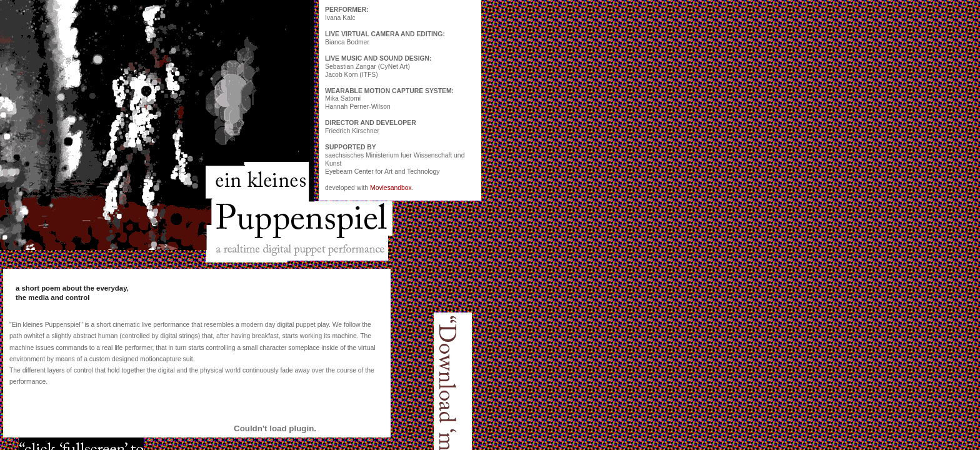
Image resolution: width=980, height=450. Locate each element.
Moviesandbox (391, 188)
